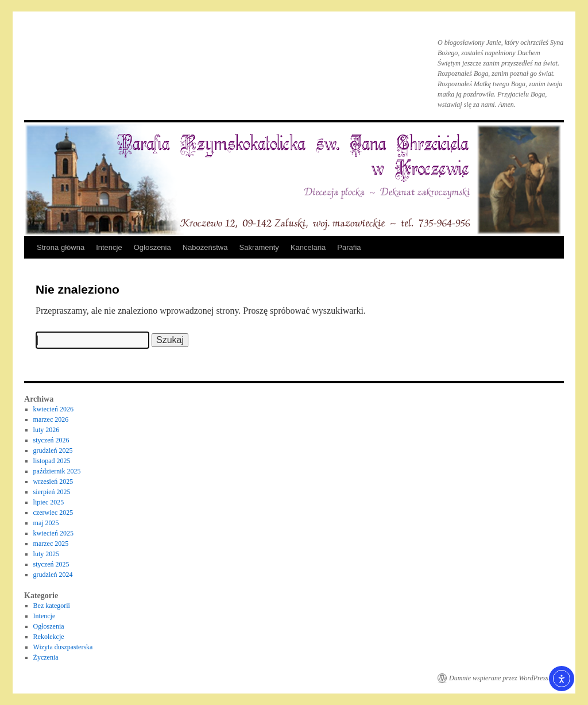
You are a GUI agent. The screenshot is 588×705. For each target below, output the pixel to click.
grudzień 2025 (53, 450)
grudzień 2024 (53, 575)
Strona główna (61, 247)
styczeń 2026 (51, 440)
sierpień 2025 (52, 492)
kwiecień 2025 (53, 533)
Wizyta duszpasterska (63, 647)
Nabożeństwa (205, 247)
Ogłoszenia (152, 247)
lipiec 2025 (49, 502)
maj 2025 (46, 523)
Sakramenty (259, 247)
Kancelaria (308, 247)
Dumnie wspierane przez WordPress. (500, 678)
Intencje (109, 247)
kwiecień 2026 (53, 409)
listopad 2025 (52, 461)
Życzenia (46, 657)
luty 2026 (47, 430)
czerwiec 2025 (53, 513)
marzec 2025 (51, 544)
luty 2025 (47, 554)
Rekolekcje (49, 637)
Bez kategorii (52, 606)
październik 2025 (57, 471)
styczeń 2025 (51, 564)
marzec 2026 (51, 419)
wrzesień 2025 (53, 481)
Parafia (349, 247)
